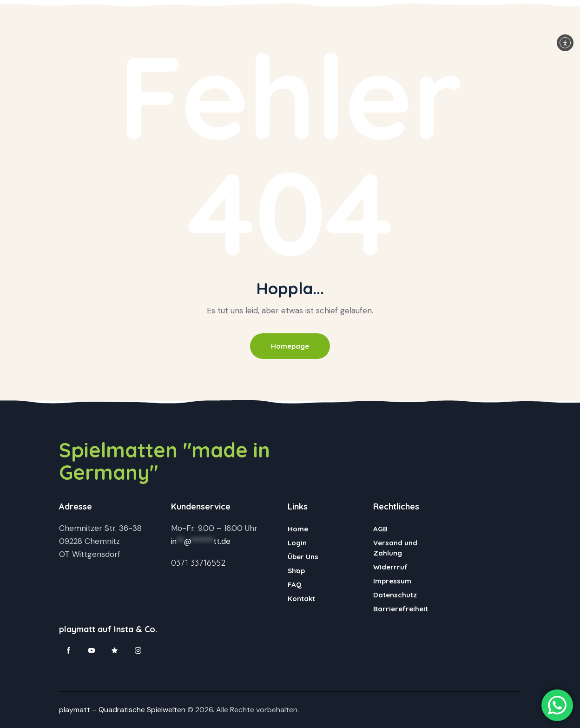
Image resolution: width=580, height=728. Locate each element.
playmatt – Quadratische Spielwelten (122, 710)
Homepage (290, 346)
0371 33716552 (198, 563)
